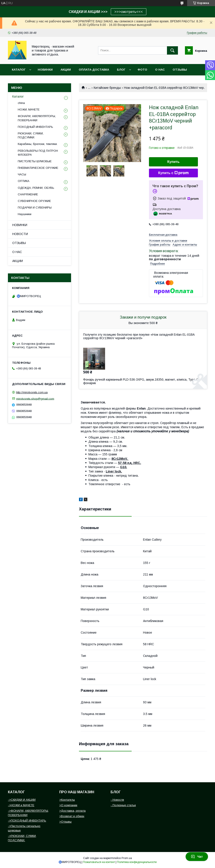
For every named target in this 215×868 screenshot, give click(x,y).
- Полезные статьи (123, 805)
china (21, 103)
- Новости (117, 800)
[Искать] (172, 50)
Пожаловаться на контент (99, 862)
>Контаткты (67, 800)
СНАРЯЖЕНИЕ (28, 194)
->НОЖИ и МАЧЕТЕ (21, 805)
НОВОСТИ (20, 234)
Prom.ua (127, 858)
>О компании (68, 805)
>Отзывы (65, 822)
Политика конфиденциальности (137, 862)
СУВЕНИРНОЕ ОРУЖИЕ (34, 201)
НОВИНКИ (45, 70)
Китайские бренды (107, 88)
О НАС (160, 70)
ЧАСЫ (22, 174)
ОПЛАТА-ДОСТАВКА (94, 70)
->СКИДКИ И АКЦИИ (22, 800)
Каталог (19, 70)
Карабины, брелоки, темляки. (38, 144)
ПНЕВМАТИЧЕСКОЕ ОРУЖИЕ (38, 168)
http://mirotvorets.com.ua (32, 392)
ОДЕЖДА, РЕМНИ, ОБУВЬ (36, 188)
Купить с (173, 173)
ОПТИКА (24, 181)
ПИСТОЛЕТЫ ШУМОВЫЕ (35, 161)
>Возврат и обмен (72, 816)
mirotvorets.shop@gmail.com (35, 398)
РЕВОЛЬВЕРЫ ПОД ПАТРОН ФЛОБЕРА (38, 153)
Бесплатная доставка (163, 235)
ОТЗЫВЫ (180, 70)
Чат (197, 857)
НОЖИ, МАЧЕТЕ (29, 110)
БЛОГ (121, 70)
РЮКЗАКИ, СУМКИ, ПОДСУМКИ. (31, 135)
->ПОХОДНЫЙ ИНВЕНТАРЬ (27, 821)
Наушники (25, 214)
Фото (142, 70)
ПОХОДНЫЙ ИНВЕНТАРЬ (35, 127)
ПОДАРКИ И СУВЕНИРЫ (35, 208)
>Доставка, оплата (72, 811)
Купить (174, 162)
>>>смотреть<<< (129, 12)
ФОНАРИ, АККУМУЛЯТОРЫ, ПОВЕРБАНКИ (37, 118)
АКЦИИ (66, 70)
